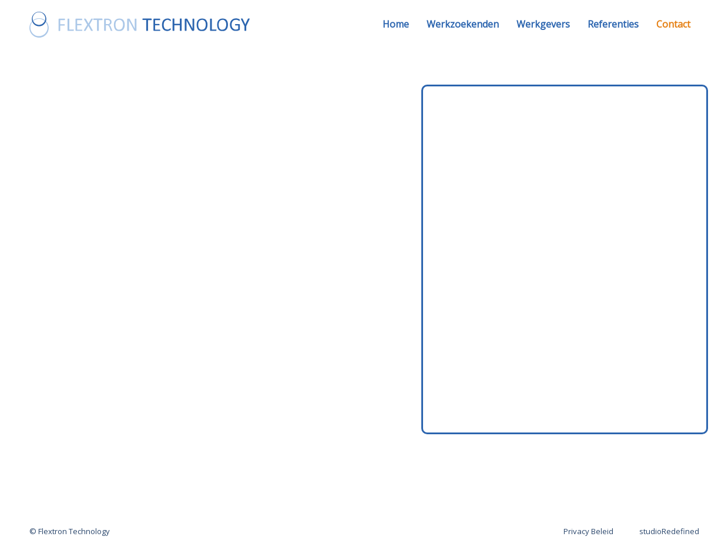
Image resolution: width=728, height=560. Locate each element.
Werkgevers (543, 24)
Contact (673, 24)
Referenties (613, 24)
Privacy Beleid (588, 531)
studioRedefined (669, 531)
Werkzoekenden (463, 24)
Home (396, 24)
